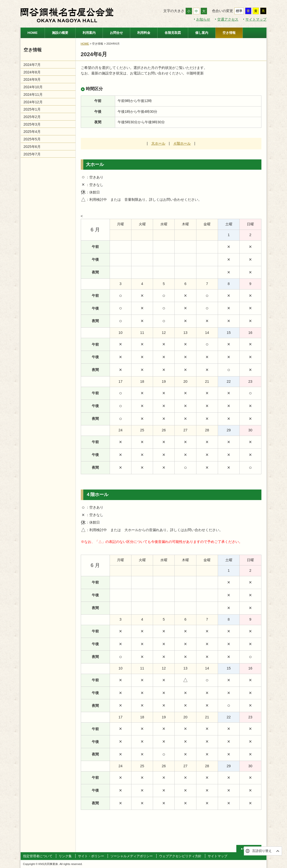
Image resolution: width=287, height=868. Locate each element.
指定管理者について (38, 856)
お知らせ (203, 19)
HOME (33, 33)
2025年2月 (32, 117)
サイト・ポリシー (91, 856)
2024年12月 (33, 102)
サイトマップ (256, 19)
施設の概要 (60, 33)
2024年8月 (32, 72)
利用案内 (89, 33)
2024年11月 (33, 94)
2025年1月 (32, 109)
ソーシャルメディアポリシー (132, 856)
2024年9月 (32, 79)
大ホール (158, 143)
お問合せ (116, 33)
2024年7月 (32, 65)
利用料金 (144, 33)
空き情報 (229, 33)
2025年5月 (32, 139)
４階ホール (182, 143)
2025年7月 (32, 154)
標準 (239, 11)
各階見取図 (173, 33)
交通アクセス (228, 19)
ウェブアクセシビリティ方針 (180, 856)
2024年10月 (33, 87)
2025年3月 (32, 124)
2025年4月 (32, 132)
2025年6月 (32, 147)
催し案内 (202, 33)
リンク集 (65, 856)
